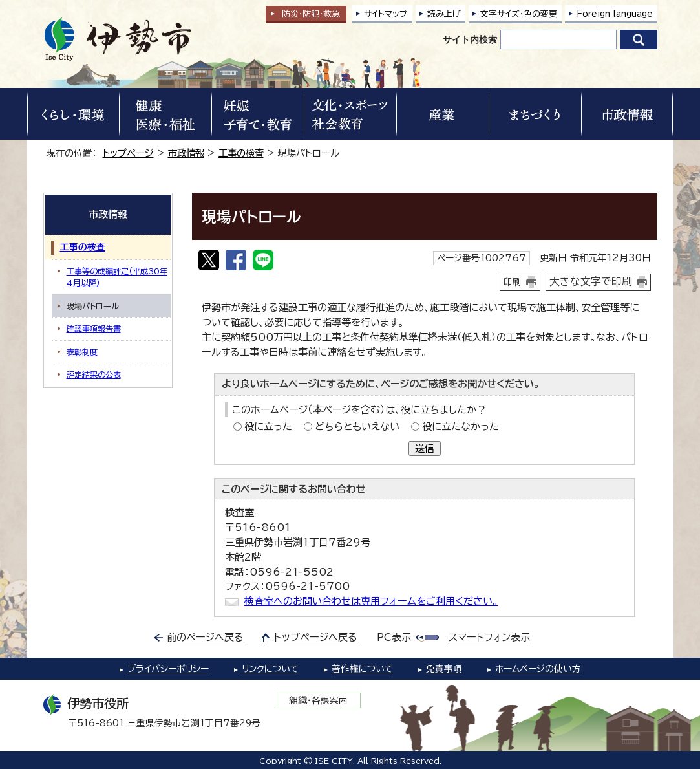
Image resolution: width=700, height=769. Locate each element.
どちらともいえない (357, 427)
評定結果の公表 (94, 374)
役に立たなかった (461, 427)
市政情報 (186, 153)
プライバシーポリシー (168, 669)
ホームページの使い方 (538, 669)
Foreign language (615, 14)
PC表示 (394, 637)
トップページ (128, 153)
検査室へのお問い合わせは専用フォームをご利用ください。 (371, 601)
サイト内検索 (470, 39)
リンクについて (270, 669)
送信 (425, 449)
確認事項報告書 (94, 329)
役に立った (268, 427)
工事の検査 (241, 153)
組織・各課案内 (318, 700)
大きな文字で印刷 (591, 281)
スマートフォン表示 (489, 637)
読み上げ (444, 14)
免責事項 (444, 669)
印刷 (513, 282)
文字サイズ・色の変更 (519, 14)
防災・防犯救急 (311, 14)
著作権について (362, 669)
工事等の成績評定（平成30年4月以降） (117, 277)
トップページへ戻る (316, 637)
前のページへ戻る (205, 637)
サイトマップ (386, 14)
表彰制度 (82, 352)
